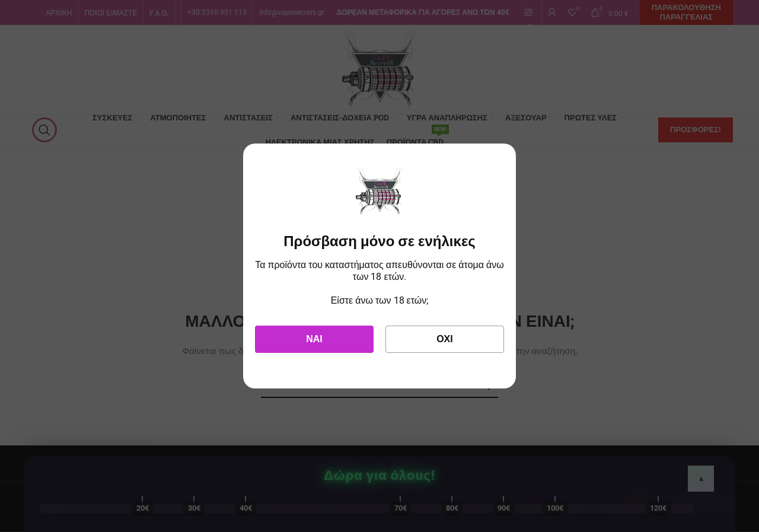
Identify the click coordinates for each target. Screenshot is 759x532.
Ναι (314, 339)
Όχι (445, 339)
